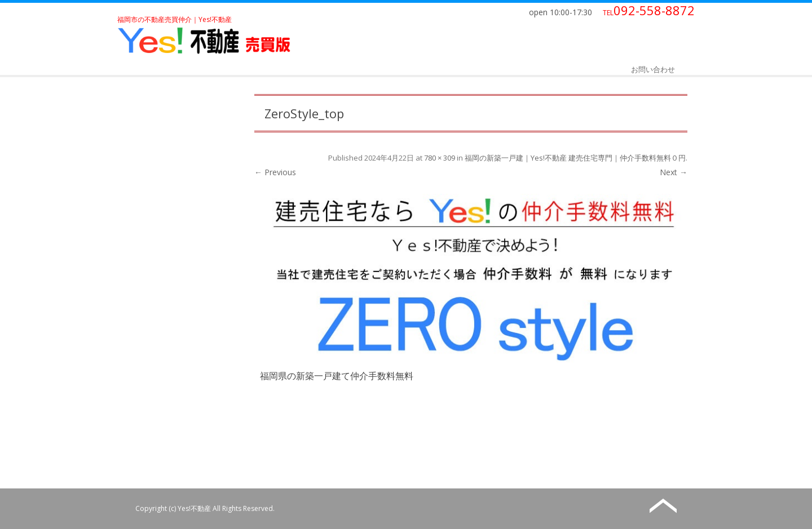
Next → (674, 172)
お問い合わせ (653, 69)
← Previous (275, 172)
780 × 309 (440, 158)
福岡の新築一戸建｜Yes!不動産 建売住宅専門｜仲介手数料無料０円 (575, 158)
